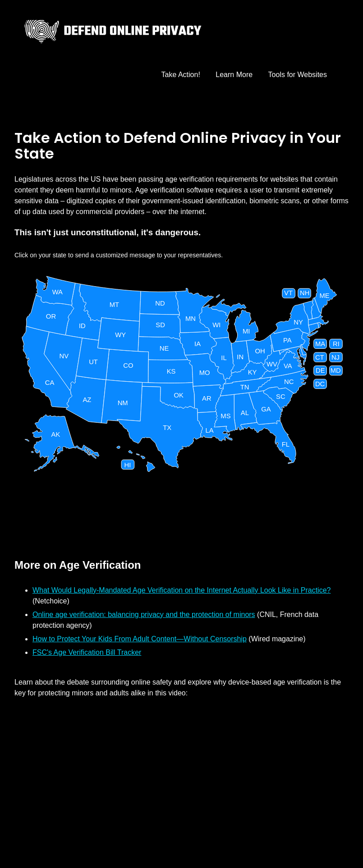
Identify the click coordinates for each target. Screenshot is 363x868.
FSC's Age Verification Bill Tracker (87, 652)
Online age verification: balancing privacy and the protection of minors (144, 614)
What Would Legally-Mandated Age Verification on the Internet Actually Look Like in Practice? (181, 590)
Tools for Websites (298, 75)
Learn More (234, 75)
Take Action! (181, 75)
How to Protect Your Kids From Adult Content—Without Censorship (140, 639)
